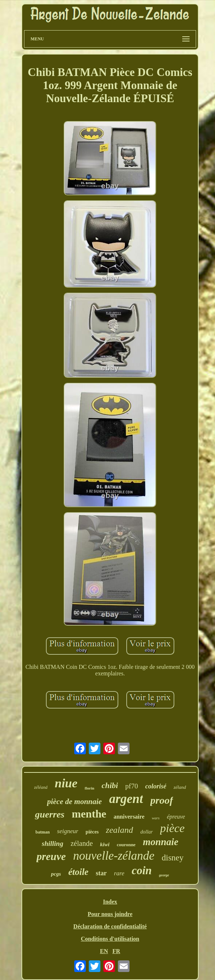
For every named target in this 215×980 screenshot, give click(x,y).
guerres (50, 814)
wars (156, 818)
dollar (147, 832)
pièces (92, 832)
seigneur (68, 831)
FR (116, 951)
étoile (79, 872)
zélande (82, 843)
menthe (89, 814)
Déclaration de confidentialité (110, 926)
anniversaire (129, 817)
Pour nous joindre (110, 914)
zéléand (41, 787)
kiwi (105, 844)
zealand (120, 830)
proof (162, 800)
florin (89, 788)
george (164, 875)
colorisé (156, 786)
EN (104, 951)
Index (110, 902)
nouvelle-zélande (114, 856)
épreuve (176, 817)
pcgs (56, 874)
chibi (110, 785)
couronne (126, 845)
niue (66, 783)
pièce (172, 828)
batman (42, 832)
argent (126, 799)
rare (119, 873)
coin (142, 870)
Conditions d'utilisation (110, 939)
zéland (180, 787)
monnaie (161, 842)
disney (173, 858)
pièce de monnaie (74, 802)
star (101, 873)
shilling (53, 844)
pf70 (132, 786)
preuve (51, 856)
